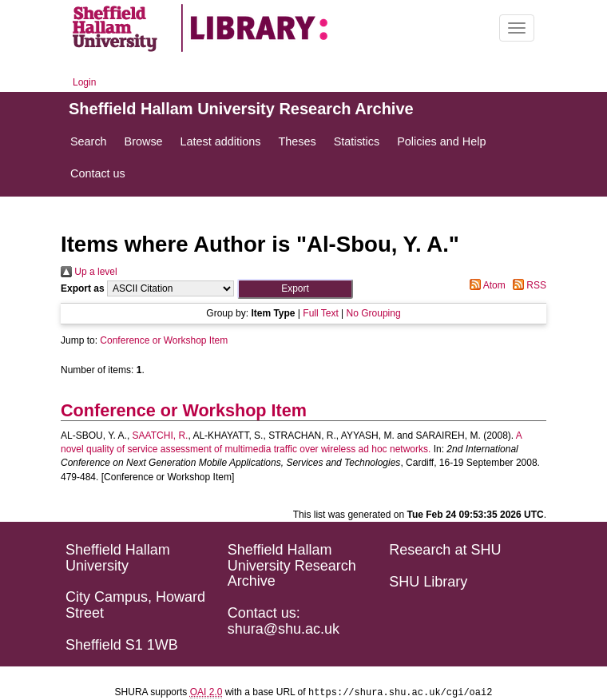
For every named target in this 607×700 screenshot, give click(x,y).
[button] (295, 289)
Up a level (89, 272)
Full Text (320, 313)
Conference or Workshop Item (164, 340)
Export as (83, 288)
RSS (527, 285)
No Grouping (374, 313)
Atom (485, 285)
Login (84, 82)
